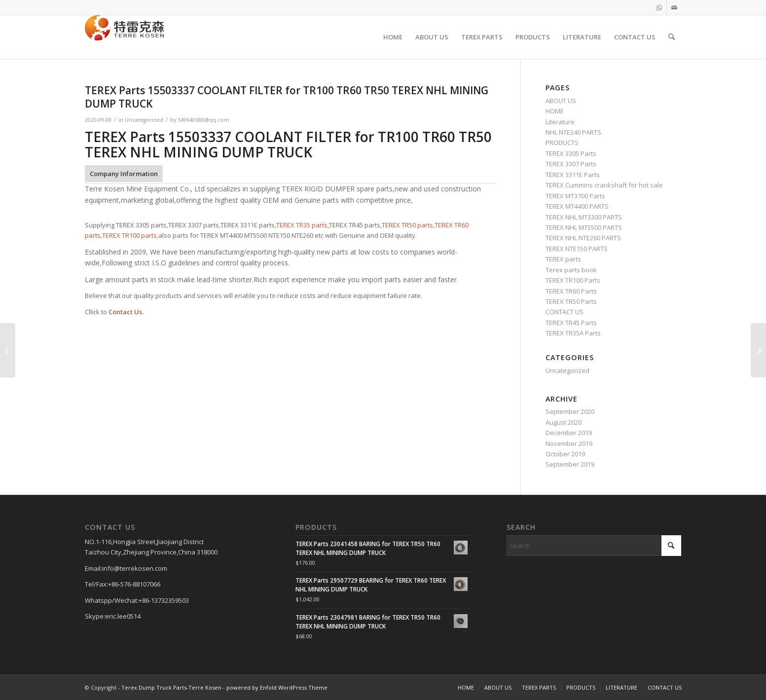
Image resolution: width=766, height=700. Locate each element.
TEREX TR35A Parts (573, 333)
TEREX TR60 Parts (571, 291)
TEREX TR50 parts (407, 225)
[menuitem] (393, 37)
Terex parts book (571, 270)
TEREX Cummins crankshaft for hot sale (604, 185)
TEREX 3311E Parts (573, 175)
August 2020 (564, 422)
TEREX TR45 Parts (571, 323)
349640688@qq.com (203, 120)
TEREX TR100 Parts (573, 280)
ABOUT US (561, 101)
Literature (560, 122)
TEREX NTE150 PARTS (577, 249)
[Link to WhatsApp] (659, 7)
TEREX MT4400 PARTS (577, 206)
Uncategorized (144, 120)
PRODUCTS (562, 143)
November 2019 (569, 443)
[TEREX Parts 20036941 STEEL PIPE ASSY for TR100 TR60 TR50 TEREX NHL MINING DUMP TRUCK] (8, 350)
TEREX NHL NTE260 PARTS (583, 238)
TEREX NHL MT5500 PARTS (584, 227)
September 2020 (570, 411)
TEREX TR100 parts (129, 235)
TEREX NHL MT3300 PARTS (584, 217)
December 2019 (569, 433)
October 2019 (565, 454)
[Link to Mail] (674, 7)
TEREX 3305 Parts (571, 153)
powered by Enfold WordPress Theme (277, 687)
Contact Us (125, 312)
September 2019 (570, 464)
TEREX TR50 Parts (571, 301)
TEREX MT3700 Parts (575, 196)
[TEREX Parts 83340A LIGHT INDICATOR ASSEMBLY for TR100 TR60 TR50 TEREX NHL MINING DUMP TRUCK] (758, 350)
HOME (555, 111)
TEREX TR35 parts (302, 225)
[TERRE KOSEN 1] (124, 37)
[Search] (672, 37)
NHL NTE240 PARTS (573, 132)
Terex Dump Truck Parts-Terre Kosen (171, 687)
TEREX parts (563, 259)
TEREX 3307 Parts (571, 164)
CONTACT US (565, 312)
